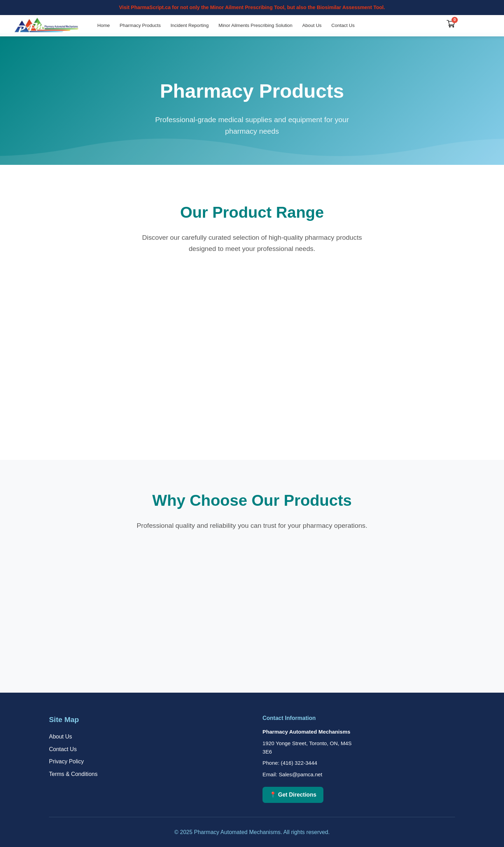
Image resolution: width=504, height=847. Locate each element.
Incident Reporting (190, 25)
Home (104, 25)
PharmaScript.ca (151, 7)
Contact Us (343, 25)
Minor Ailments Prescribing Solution (255, 25)
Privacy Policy (66, 761)
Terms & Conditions (73, 774)
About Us (312, 25)
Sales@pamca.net (300, 774)
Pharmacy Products (140, 25)
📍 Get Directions (293, 795)
